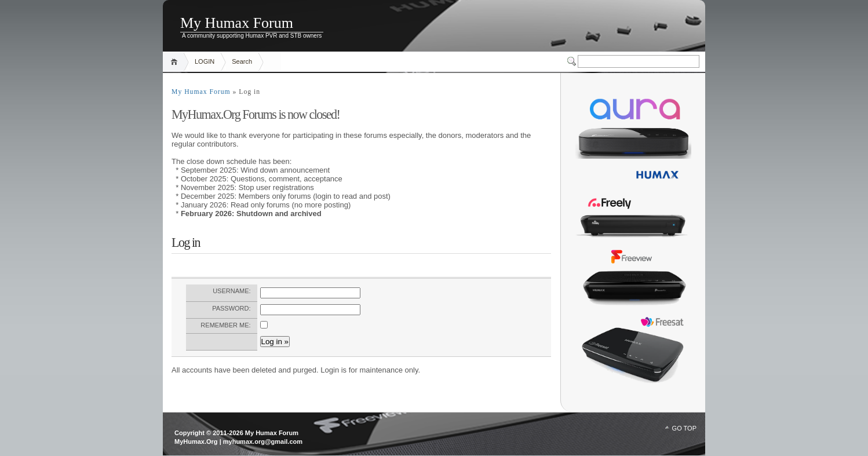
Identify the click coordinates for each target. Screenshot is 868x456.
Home (176, 62)
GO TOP (684, 428)
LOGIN (205, 61)
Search (242, 61)
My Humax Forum (237, 23)
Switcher (572, 61)
